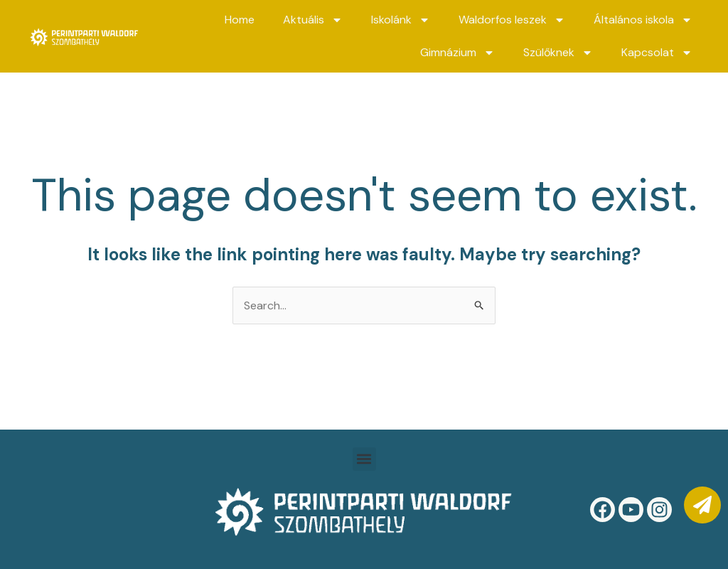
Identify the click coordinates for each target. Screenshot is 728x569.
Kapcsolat (657, 53)
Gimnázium (457, 53)
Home (240, 20)
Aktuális (313, 20)
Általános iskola (643, 20)
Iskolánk (401, 20)
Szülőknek (558, 53)
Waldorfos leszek (512, 20)
